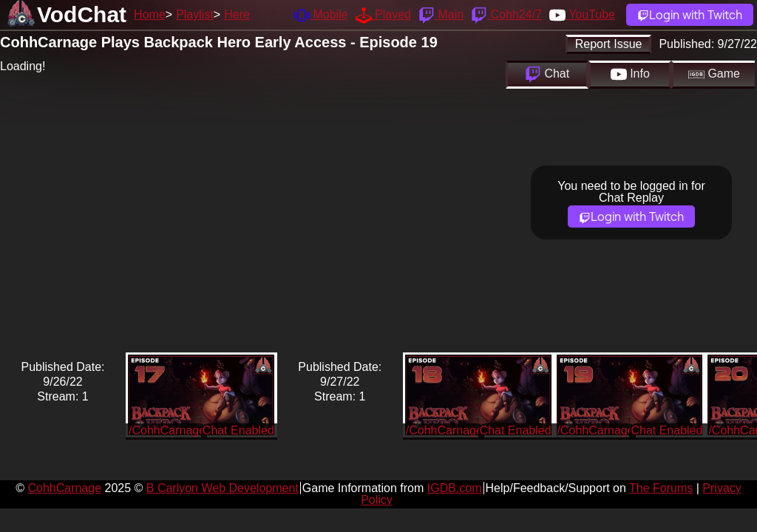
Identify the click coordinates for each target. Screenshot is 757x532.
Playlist (195, 14)
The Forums (661, 488)
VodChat (82, 14)
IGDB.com (455, 488)
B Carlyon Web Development (223, 488)
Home (150, 14)
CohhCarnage (64, 488)
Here (237, 14)
